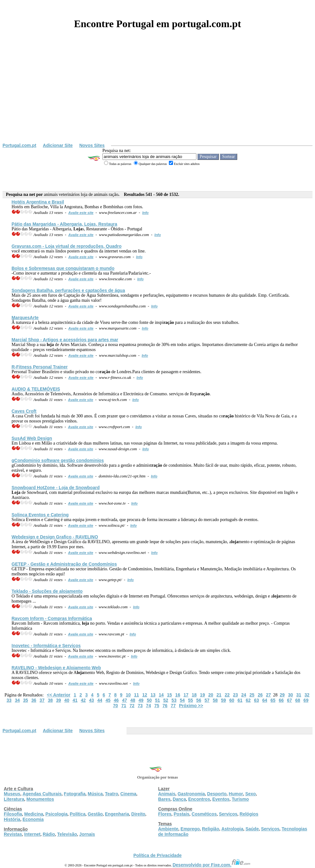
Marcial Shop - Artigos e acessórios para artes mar (65, 340)
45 (108, 700)
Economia (33, 819)
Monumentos (40, 799)
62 (248, 700)
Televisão (67, 834)
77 (173, 706)
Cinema (129, 794)
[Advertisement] (157, 95)
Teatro (112, 794)
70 (115, 706)
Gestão (95, 814)
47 (125, 700)
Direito (138, 814)
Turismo (240, 799)
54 (182, 700)
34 (17, 700)
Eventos (221, 799)
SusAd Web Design (32, 438)
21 (219, 695)
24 (244, 695)
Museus (12, 794)
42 (83, 700)
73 (140, 706)
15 (170, 695)
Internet (32, 834)
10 (128, 695)
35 (26, 700)
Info (145, 213)
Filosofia (13, 814)
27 (269, 695)
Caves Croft (24, 411)
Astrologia (232, 829)
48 (133, 700)
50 (149, 700)
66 (281, 700)
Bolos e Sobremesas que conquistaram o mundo (63, 268)
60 (232, 700)
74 (149, 706)
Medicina (34, 814)
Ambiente (168, 829)
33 (9, 700)
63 (256, 700)
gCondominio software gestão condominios (58, 460)
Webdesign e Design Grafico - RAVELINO (55, 537)
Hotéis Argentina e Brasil (38, 202)
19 (202, 695)
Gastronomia (191, 794)
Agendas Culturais (42, 794)
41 (75, 700)
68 (298, 700)
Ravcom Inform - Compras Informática (52, 618)
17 (186, 695)
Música (95, 794)
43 (92, 700)
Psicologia (56, 814)
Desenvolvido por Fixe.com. (212, 865)
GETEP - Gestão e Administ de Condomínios (64, 564)
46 (116, 700)
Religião (210, 829)
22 (227, 695)
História (12, 819)
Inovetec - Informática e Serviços (46, 646)
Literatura (14, 799)
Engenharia (117, 814)
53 (174, 700)
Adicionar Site (58, 145)
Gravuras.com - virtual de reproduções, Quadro (67, 246)
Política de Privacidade (158, 855)
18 (194, 695)
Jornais (87, 834)
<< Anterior (59, 695)
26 (260, 695)
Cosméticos (204, 814)
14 (161, 695)
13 (153, 695)
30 (291, 695)
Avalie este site (81, 213)
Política (78, 814)
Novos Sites (92, 145)
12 (145, 695)
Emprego (190, 829)
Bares (164, 799)
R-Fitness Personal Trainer (40, 367)
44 (100, 700)
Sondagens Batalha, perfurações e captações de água (68, 290)
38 (50, 700)
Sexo (250, 794)
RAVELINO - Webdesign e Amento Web (56, 668)
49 (141, 700)
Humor (236, 794)
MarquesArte (25, 318)
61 (240, 700)
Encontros (199, 799)
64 (265, 700)
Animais (167, 794)
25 (252, 695)
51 (157, 700)
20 (211, 695)
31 (299, 695)
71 (124, 706)
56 (199, 700)
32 (307, 695)
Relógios (249, 814)
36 (34, 700)
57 (207, 700)
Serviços (228, 814)
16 (178, 695)
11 (137, 695)
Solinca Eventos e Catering (40, 515)
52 (166, 700)
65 (273, 700)
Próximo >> (191, 706)
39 (59, 700)
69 (306, 700)
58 (215, 700)
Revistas (13, 834)
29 (282, 695)
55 (191, 700)
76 (165, 706)
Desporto (217, 794)
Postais (182, 814)
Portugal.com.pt (19, 145)
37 (42, 700)
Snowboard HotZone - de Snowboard (56, 488)
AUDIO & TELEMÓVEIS (36, 389)
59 (224, 700)
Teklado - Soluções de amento (47, 591)
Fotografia (75, 794)
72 (132, 706)
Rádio (49, 834)
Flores (165, 814)
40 (67, 700)
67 (289, 700)
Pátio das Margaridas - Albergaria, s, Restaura (65, 224)
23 (236, 695)
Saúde (252, 829)
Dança (179, 799)
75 (157, 706)
